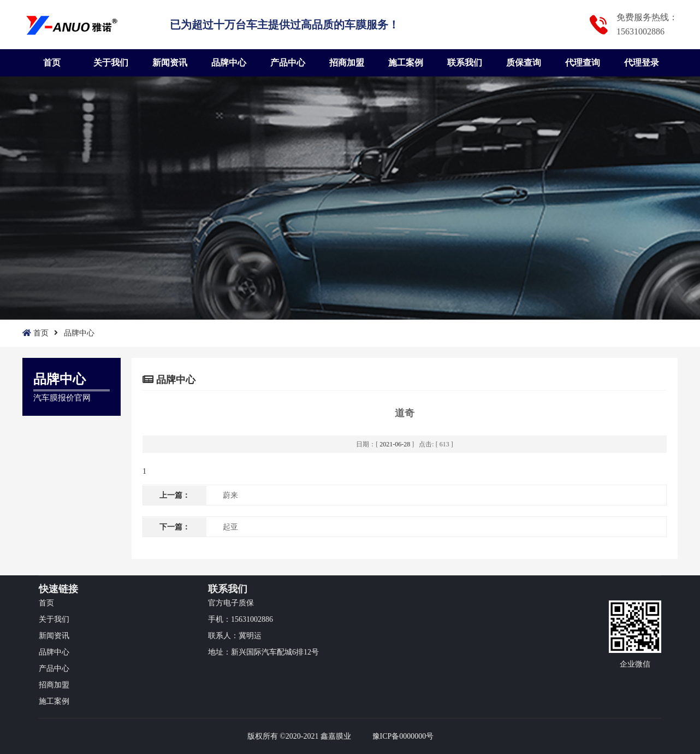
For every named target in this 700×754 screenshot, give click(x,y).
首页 (52, 63)
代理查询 (583, 63)
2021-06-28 (395, 444)
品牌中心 (229, 63)
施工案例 (406, 63)
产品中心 (288, 63)
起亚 (230, 527)
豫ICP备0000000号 (403, 736)
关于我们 (111, 63)
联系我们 (465, 63)
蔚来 (230, 495)
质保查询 (524, 63)
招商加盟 (347, 63)
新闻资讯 (170, 63)
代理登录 (642, 63)
